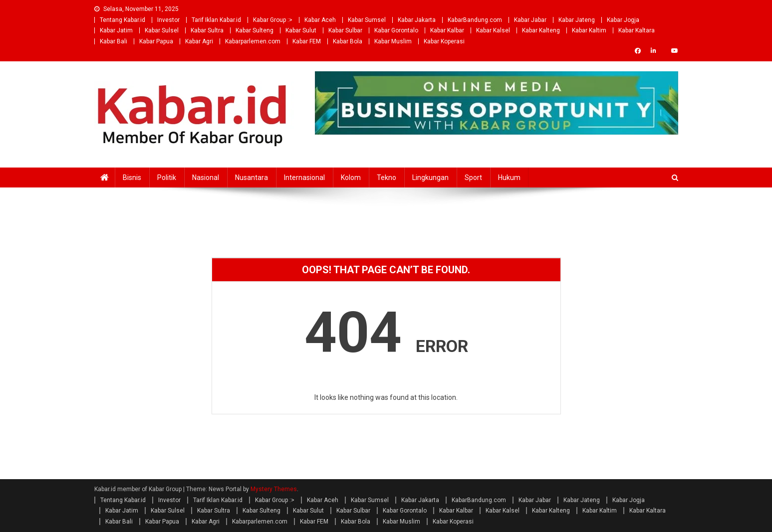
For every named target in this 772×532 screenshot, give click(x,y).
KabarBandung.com (475, 20)
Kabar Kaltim (589, 30)
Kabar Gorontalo (396, 30)
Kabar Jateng (577, 20)
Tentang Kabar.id (123, 20)
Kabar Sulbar (345, 30)
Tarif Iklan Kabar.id (216, 20)
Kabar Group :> (273, 20)
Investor (168, 20)
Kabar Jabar (530, 20)
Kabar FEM (307, 41)
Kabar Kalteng (541, 30)
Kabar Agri (199, 41)
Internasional (304, 177)
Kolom (351, 177)
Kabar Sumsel (367, 20)
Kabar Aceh (320, 20)
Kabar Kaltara (637, 30)
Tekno (386, 177)
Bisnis (132, 177)
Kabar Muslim (393, 41)
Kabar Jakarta (417, 20)
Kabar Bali (114, 41)
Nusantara (252, 177)
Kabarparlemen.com (253, 41)
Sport (473, 177)
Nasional (206, 177)
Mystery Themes (274, 489)
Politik (167, 177)
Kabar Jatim (116, 30)
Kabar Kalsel (493, 30)
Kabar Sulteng (255, 30)
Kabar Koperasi (444, 41)
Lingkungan (430, 177)
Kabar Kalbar (447, 30)
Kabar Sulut (301, 30)
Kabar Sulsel (162, 30)
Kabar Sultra (207, 30)
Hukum (509, 177)
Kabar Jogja (623, 20)
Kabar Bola (348, 41)
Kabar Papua (156, 41)
